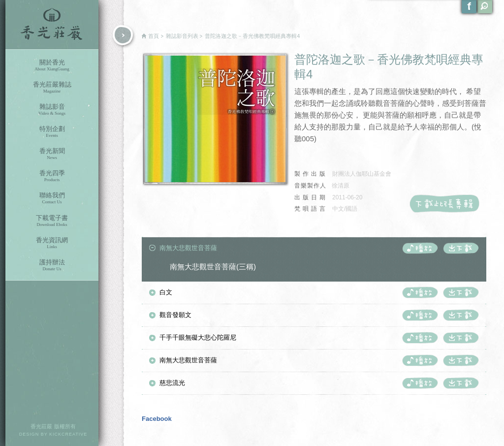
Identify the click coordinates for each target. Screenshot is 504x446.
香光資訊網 (52, 243)
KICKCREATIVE (68, 434)
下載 (461, 248)
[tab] (314, 249)
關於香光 (52, 65)
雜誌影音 (52, 110)
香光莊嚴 (52, 25)
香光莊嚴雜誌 (52, 87)
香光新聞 (52, 154)
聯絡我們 (52, 198)
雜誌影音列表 (182, 36)
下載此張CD (448, 203)
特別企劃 (52, 132)
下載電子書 (52, 221)
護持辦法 (52, 265)
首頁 (154, 36)
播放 (420, 248)
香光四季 (52, 176)
